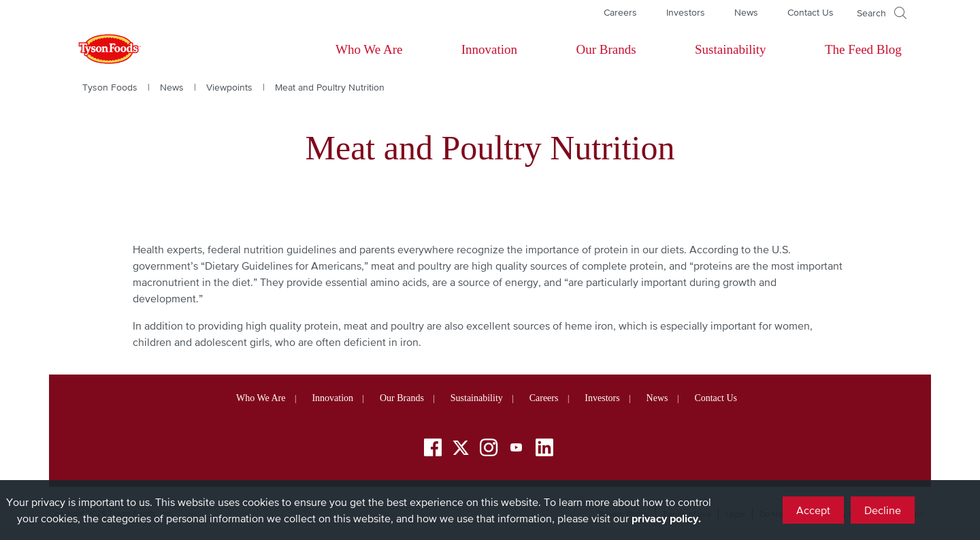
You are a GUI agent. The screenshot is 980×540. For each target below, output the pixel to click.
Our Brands (606, 49)
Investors (686, 12)
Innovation (489, 49)
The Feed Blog (863, 49)
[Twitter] (461, 448)
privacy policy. (666, 518)
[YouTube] (517, 450)
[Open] (882, 13)
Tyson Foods (110, 87)
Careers (620, 12)
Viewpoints (229, 87)
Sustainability (731, 49)
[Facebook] (433, 450)
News (746, 12)
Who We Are (369, 49)
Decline (883, 510)
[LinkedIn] (544, 450)
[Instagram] (489, 450)
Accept (813, 510)
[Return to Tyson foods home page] (97, 50)
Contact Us (811, 12)
